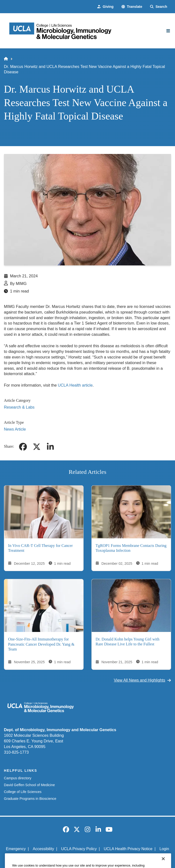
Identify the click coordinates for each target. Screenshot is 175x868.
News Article (15, 429)
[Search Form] (159, 7)
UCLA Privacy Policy (79, 849)
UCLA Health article (75, 385)
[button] (132, 7)
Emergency (16, 849)
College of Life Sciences (23, 792)
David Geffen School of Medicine (29, 785)
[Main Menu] (168, 31)
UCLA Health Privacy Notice (128, 849)
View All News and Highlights (142, 680)
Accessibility (43, 849)
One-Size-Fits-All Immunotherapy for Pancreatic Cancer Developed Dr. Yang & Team (41, 644)
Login (164, 849)
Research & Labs (19, 407)
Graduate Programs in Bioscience (30, 799)
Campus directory (18, 778)
